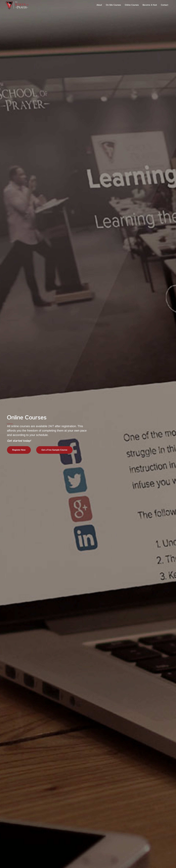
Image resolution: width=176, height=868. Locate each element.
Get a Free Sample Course (54, 450)
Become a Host (150, 5)
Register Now (19, 450)
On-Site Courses (113, 5)
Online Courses (132, 5)
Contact (165, 5)
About (99, 5)
